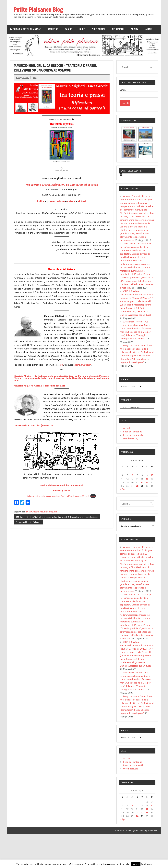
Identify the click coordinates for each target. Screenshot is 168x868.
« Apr (123, 523)
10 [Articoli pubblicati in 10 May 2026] (152, 509)
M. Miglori (86, 365)
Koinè (82, 29)
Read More (146, 864)
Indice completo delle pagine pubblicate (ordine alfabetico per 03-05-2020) (58, 496)
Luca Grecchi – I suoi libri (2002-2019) (34, 425)
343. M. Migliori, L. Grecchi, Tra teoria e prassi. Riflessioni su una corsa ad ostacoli (63, 517)
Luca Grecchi (32, 511)
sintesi (82, 201)
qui (62, 365)
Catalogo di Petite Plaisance (25, 29)
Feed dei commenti (133, 469)
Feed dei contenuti (133, 466)
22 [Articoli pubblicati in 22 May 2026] (142, 517)
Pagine (68, 29)
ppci (35, 77)
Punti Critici (98, 29)
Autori (149, 29)
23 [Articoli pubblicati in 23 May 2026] (147, 517)
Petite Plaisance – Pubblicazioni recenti (62, 485)
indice (41, 201)
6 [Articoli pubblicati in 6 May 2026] (132, 509)
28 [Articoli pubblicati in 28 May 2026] (137, 520)
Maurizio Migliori (48, 511)
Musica (135, 29)
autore (71, 201)
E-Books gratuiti (62, 490)
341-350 (19, 517)
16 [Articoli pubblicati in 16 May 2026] (147, 513)
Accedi (127, 462)
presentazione (56, 201)
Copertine (53, 29)
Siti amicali (118, 29)
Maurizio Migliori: (39, 386)
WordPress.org (131, 473)
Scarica (93, 496)
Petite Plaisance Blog (38, 10)
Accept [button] (136, 864)
